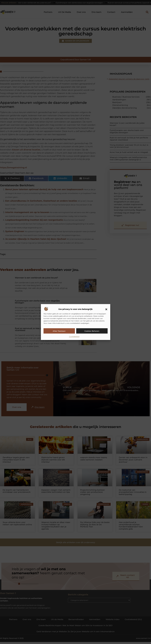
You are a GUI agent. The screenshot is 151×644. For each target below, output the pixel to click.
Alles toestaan (59, 331)
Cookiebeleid (74, 336)
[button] (106, 309)
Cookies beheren (92, 331)
